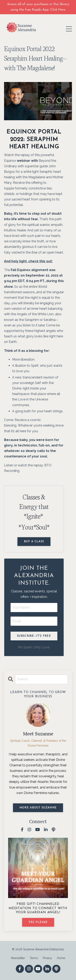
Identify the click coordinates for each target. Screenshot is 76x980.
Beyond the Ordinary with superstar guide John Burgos (30, 166)
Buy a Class (34, 542)
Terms (34, 958)
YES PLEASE (38, 922)
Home (61, 958)
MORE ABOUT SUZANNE (38, 808)
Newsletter (18, 958)
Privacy (47, 958)
